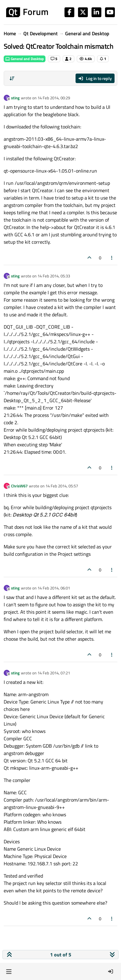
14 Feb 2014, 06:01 (54, 588)
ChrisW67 (19, 486)
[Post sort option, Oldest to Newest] (12, 78)
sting (15, 98)
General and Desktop (25, 59)
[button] (9, 971)
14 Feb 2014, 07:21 (54, 673)
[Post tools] (112, 258)
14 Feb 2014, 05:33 (54, 276)
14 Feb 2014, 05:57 (62, 486)
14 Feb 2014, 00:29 (54, 98)
